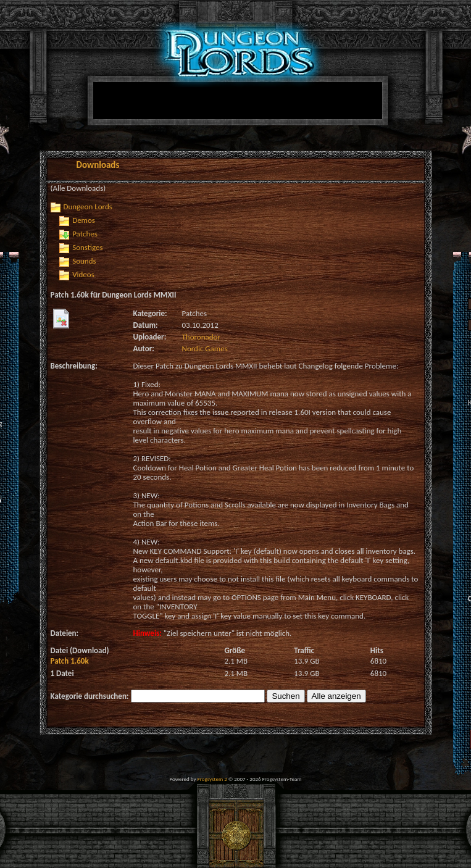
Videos (83, 274)
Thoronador (201, 337)
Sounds (84, 261)
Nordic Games (205, 348)
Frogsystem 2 (212, 779)
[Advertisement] (206, 162)
